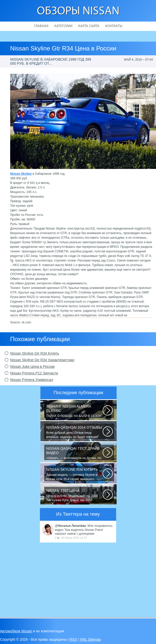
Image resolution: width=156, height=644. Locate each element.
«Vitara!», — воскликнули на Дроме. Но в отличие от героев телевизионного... (74, 453)
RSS (73, 639)
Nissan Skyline (21, 174)
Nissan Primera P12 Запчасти (34, 373)
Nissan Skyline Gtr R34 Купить (35, 353)
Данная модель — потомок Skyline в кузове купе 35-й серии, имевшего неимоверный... (74, 474)
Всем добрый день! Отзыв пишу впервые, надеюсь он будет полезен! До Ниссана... (74, 432)
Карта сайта (89, 26)
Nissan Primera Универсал (32, 380)
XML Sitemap (90, 639)
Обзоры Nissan (78, 12)
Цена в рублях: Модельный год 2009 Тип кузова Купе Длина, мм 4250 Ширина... (74, 495)
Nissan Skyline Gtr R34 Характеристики (42, 360)
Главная (41, 26)
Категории (63, 26)
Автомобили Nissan (16, 631)
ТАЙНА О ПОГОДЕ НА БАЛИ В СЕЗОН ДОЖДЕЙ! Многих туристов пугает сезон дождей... (74, 411)
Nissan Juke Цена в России (32, 367)
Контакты (114, 26)
